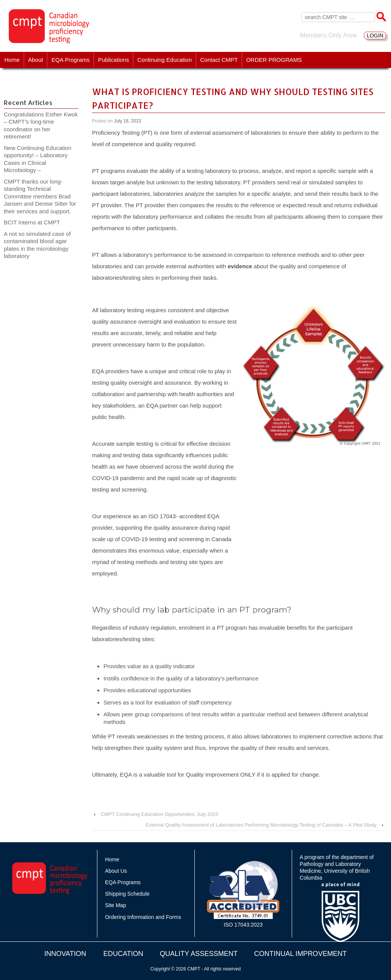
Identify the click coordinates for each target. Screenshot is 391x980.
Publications (114, 60)
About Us (116, 871)
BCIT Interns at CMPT (36, 222)
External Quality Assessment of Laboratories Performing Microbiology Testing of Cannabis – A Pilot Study (261, 825)
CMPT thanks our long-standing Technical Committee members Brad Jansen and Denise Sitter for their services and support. (40, 196)
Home (12, 60)
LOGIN (375, 35)
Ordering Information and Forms (143, 917)
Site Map (116, 905)
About (36, 60)
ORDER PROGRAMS (274, 60)
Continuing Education (165, 60)
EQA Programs (71, 60)
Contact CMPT (219, 60)
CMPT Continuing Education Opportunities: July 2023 (160, 814)
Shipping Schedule (127, 894)
